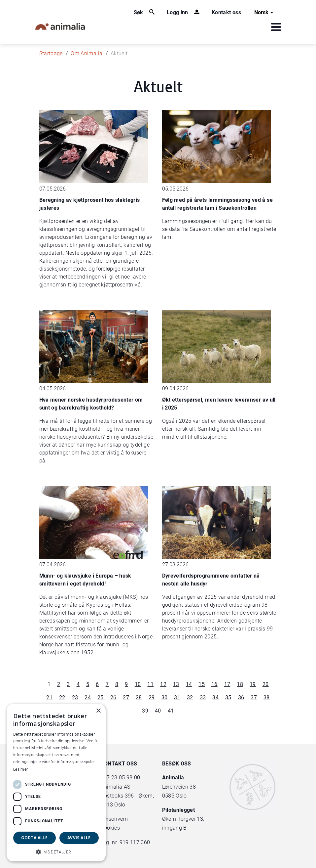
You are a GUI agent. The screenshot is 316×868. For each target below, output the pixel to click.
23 (75, 697)
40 (158, 711)
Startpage (51, 53)
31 (177, 697)
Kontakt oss (226, 12)
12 (163, 684)
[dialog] (56, 783)
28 (139, 697)
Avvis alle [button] (79, 838)
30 (165, 697)
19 (253, 684)
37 (254, 697)
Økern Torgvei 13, (184, 819)
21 (49, 697)
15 (202, 684)
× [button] (98, 711)
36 (241, 697)
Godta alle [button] (34, 838)
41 (171, 711)
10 (138, 684)
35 (228, 697)
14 (189, 684)
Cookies (110, 828)
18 (240, 684)
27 (126, 697)
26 (113, 697)
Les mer (20, 769)
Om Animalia (87, 53)
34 (215, 697)
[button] (56, 852)
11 (150, 684)
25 (101, 697)
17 (227, 684)
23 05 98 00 (126, 778)
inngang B (175, 828)
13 (176, 684)
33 (203, 697)
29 (152, 697)
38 (267, 697)
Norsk (265, 13)
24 (88, 697)
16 (214, 684)
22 (62, 697)
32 (190, 697)
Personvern (114, 819)
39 (145, 711)
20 (266, 684)
